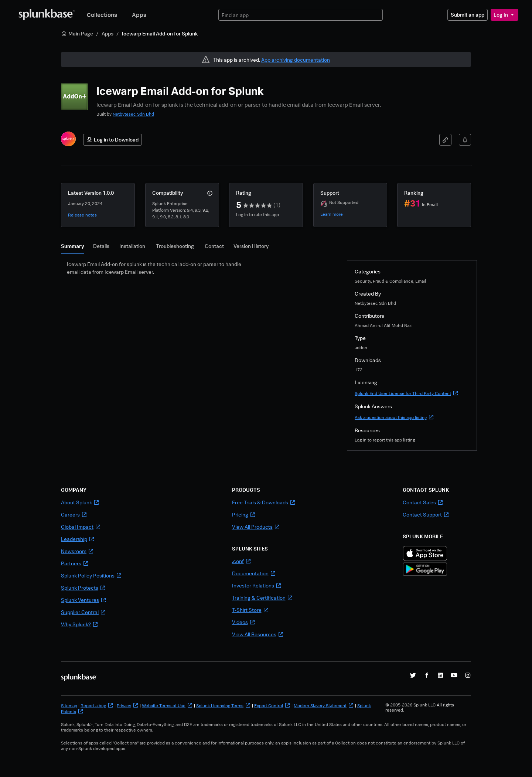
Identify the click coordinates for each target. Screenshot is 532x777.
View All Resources (258, 634)
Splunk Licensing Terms (224, 706)
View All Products (256, 527)
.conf (242, 561)
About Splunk (80, 502)
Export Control (272, 706)
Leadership (78, 539)
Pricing (244, 514)
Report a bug (97, 706)
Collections (102, 15)
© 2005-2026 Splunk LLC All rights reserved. (420, 708)
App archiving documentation (296, 60)
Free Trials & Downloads (264, 502)
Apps (139, 15)
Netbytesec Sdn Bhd (133, 114)
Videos (244, 622)
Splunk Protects (83, 588)
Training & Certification (262, 598)
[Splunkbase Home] (47, 15)
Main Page (77, 33)
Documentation (254, 573)
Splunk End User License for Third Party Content (407, 393)
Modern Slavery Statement (324, 706)
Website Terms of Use (167, 706)
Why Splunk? (80, 624)
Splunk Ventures (84, 600)
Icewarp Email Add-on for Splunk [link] (160, 33)
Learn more (332, 214)
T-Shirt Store (250, 610)
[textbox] (301, 15)
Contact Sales (423, 502)
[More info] (210, 193)
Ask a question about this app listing (394, 417)
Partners (75, 563)
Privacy (128, 706)
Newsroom (77, 551)
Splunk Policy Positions (91, 575)
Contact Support (426, 514)
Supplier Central (83, 612)
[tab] (73, 248)
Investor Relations (257, 585)
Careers (74, 514)
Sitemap (69, 706)
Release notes (82, 215)
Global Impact (81, 527)
